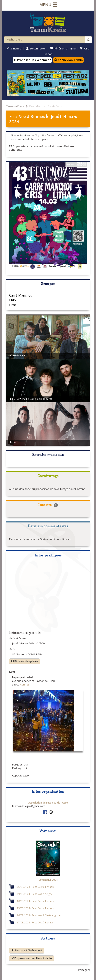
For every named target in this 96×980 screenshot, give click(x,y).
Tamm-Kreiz (15, 106)
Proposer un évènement (32, 60)
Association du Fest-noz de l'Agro (48, 803)
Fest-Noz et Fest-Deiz (46, 106)
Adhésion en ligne (63, 49)
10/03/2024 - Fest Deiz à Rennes (35, 901)
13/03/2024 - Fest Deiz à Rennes (35, 908)
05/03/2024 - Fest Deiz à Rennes (35, 887)
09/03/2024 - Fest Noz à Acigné (35, 894)
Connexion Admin (68, 60)
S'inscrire (14, 49)
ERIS (13, 300)
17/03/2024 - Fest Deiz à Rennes (35, 922)
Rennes (38, 116)
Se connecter (36, 49)
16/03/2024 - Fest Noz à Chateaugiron (39, 915)
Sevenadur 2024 (48, 880)
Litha (13, 305)
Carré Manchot (20, 295)
